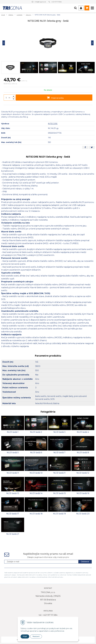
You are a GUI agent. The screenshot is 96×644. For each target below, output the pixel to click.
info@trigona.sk (40, 2)
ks (9, 98)
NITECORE (53, 124)
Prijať (25, 636)
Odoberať (85, 562)
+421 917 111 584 (56, 2)
